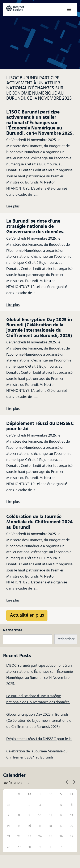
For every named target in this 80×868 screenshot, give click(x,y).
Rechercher (13, 630)
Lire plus (13, 206)
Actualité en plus (27, 615)
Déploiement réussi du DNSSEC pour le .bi (39, 739)
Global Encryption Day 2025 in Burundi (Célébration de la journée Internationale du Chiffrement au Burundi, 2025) (39, 721)
